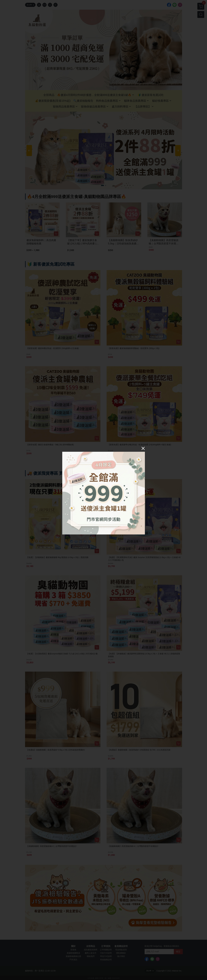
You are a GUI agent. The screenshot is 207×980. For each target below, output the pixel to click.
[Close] (143, 448)
